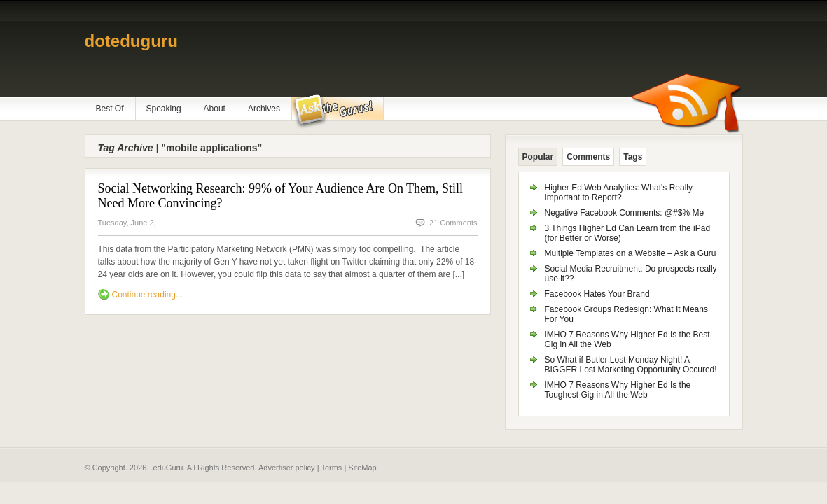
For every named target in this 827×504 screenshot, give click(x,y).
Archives (264, 108)
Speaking (164, 108)
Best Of (110, 108)
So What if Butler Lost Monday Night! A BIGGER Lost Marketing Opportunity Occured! (631, 365)
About (215, 108)
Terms (331, 468)
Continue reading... (147, 295)
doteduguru (131, 41)
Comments (588, 157)
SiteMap (362, 468)
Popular (538, 157)
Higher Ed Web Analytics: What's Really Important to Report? (619, 192)
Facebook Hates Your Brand (597, 294)
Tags (633, 157)
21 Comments (453, 223)
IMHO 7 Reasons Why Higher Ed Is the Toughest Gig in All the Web (618, 390)
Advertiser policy (287, 468)
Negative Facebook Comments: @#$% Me (625, 213)
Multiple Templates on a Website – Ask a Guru (631, 253)
